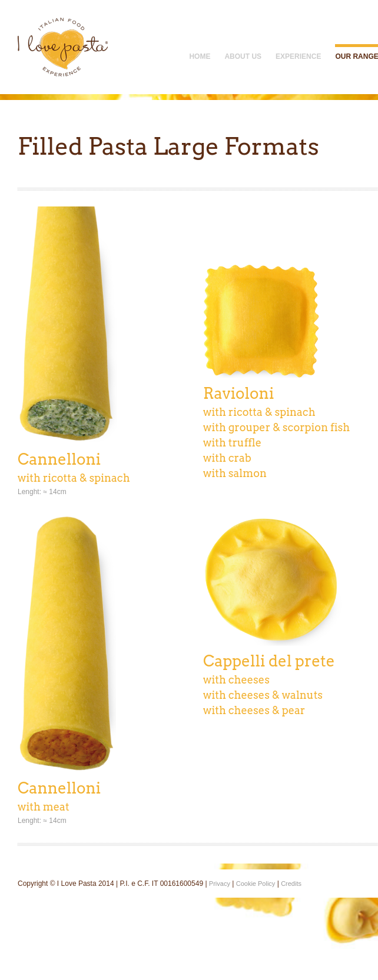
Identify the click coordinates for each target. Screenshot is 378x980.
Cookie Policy (256, 884)
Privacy (220, 884)
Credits (291, 884)
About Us (243, 56)
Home (200, 56)
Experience (298, 56)
